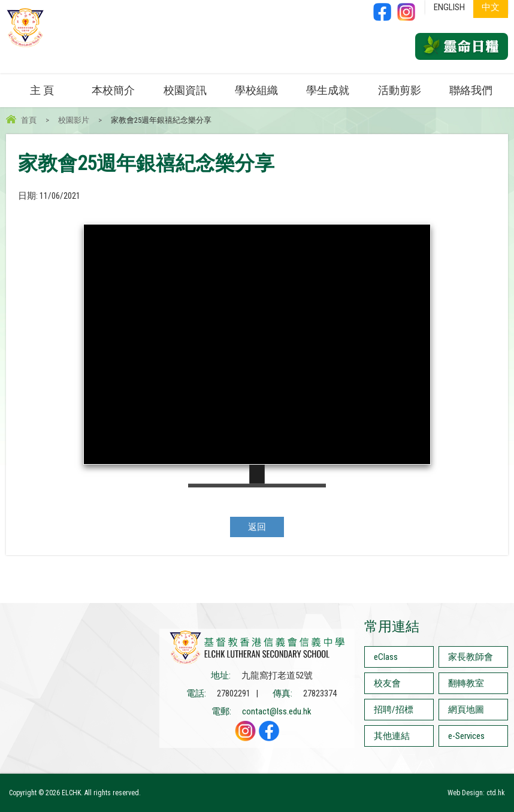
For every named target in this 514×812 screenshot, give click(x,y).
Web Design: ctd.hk (476, 793)
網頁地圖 (466, 710)
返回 (257, 527)
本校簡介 (113, 90)
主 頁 (42, 90)
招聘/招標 (394, 710)
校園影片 (74, 120)
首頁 (29, 120)
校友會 (387, 683)
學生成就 (328, 90)
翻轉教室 (466, 683)
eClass (386, 657)
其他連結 (392, 736)
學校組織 (256, 90)
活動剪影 (400, 90)
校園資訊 (185, 90)
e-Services (466, 736)
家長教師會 (471, 657)
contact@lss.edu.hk (277, 711)
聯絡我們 (471, 90)
